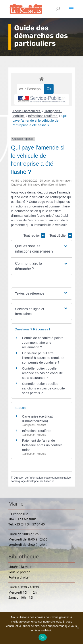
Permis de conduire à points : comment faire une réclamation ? (43, 342)
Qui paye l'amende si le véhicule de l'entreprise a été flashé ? (40, 120)
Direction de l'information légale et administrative (42, 478)
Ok (43, 637)
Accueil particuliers (27, 111)
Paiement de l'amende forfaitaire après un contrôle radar (42, 445)
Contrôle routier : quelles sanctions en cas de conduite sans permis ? (43, 388)
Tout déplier (61, 235)
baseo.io (49, 481)
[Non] (77, 628)
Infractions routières (43, 116)
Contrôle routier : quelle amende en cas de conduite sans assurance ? (42, 373)
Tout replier (34, 235)
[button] (41, 249)
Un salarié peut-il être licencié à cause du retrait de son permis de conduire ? (43, 358)
